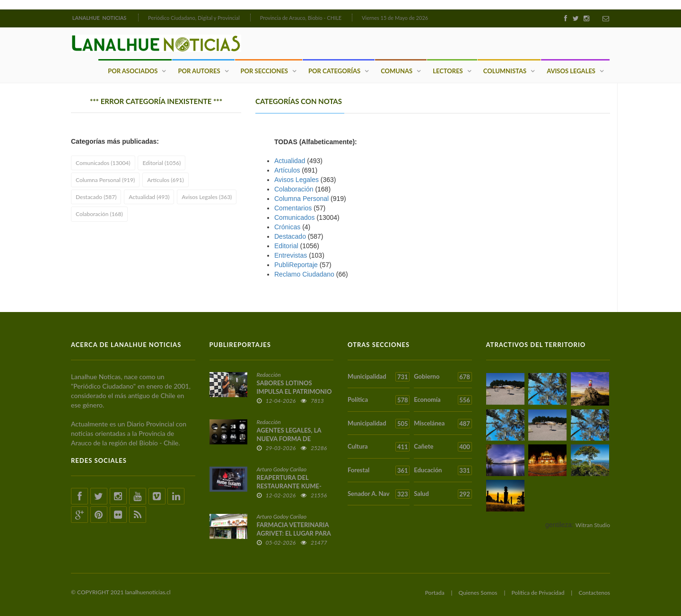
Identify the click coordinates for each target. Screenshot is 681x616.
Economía (443, 400)
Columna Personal (301, 199)
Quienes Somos (478, 593)
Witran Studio (593, 525)
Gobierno (443, 377)
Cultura (379, 447)
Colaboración (294, 189)
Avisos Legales (571, 71)
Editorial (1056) (162, 163)
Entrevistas (291, 255)
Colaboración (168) (99, 214)
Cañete (443, 447)
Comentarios (293, 208)
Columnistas (505, 71)
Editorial (286, 246)
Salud (443, 494)
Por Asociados (133, 71)
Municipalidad (379, 377)
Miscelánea (443, 424)
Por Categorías (334, 71)
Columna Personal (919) (105, 180)
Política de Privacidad (538, 593)
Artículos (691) (165, 180)
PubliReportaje (296, 265)
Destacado (290, 236)
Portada (435, 593)
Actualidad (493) (149, 197)
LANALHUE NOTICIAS (100, 18)
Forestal (379, 470)
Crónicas (287, 227)
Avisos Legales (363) (207, 197)
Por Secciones (264, 71)
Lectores (448, 71)
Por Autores (199, 71)
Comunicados (295, 217)
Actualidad (290, 161)
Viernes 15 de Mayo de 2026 (395, 18)
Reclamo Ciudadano (304, 274)
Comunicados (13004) (103, 163)
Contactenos (594, 593)
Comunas (397, 71)
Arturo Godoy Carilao (282, 469)
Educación (443, 470)
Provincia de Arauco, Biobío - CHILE (301, 18)
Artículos (287, 170)
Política (379, 400)
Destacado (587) (96, 197)
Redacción (269, 375)
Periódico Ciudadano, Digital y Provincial (194, 18)
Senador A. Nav (379, 494)
